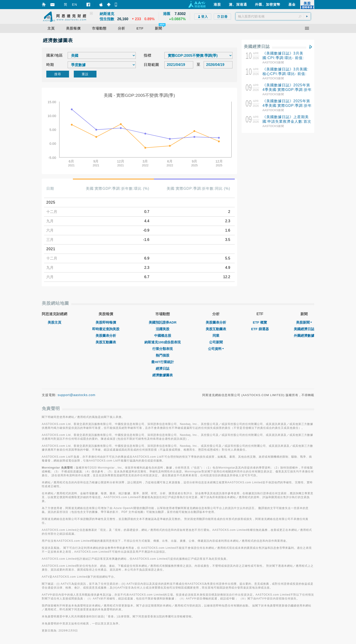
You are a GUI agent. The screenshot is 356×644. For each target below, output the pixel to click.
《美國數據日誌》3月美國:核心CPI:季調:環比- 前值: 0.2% (285, 74)
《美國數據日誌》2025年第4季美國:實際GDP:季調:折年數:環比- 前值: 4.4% (287, 90)
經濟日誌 (163, 368)
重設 (85, 74)
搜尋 (58, 74)
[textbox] (273, 16)
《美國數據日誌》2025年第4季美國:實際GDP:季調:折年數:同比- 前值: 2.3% (287, 106)
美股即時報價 (106, 322)
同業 (216, 336)
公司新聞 (216, 342)
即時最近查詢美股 (106, 329)
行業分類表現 (163, 349)
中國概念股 (163, 336)
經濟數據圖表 (163, 375)
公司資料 (216, 349)
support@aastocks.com (77, 395)
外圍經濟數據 (304, 336)
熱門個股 (163, 355)
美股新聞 (304, 322)
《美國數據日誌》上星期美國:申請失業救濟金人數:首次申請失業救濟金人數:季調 (287, 121)
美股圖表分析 (106, 336)
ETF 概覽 (260, 322)
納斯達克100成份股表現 (163, 342)
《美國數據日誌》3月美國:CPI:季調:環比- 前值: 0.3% (283, 58)
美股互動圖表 (106, 342)
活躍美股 (163, 329)
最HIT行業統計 (162, 362)
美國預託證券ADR (163, 322)
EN (75, 4)
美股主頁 (54, 322)
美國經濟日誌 (257, 47)
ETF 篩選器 (260, 329)
